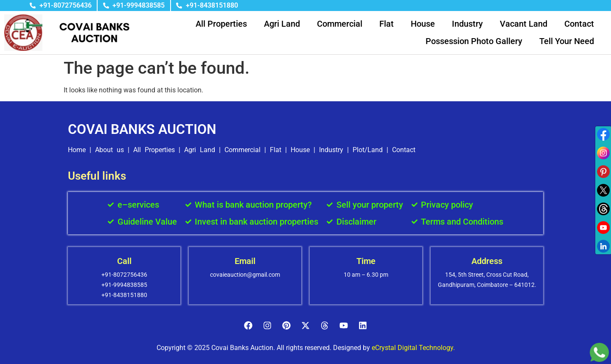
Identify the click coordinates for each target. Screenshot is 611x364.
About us (109, 150)
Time (366, 261)
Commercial (340, 24)
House (423, 24)
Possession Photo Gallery (474, 41)
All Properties (221, 24)
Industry (467, 24)
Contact (579, 24)
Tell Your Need (567, 41)
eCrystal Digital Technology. (413, 348)
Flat (387, 24)
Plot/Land (368, 150)
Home (77, 150)
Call (124, 261)
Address (487, 261)
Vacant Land (524, 24)
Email (245, 261)
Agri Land (282, 24)
